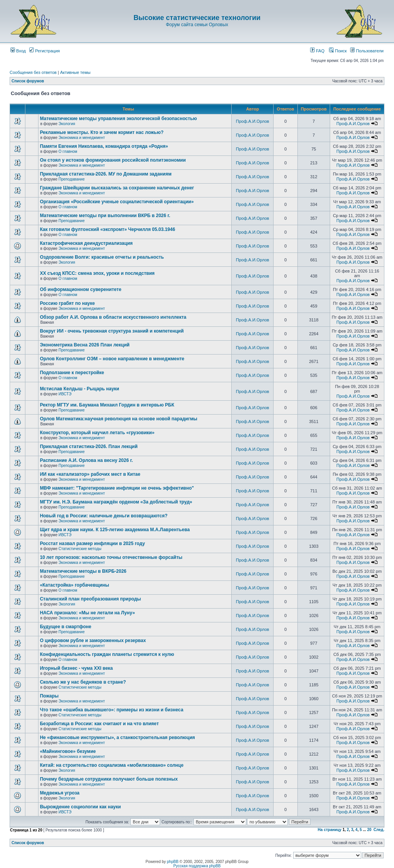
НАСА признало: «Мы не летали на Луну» (88, 613)
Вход (18, 51)
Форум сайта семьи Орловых (197, 25)
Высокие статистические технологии (197, 18)
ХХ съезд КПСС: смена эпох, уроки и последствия (97, 273)
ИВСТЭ (65, 394)
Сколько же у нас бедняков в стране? (83, 682)
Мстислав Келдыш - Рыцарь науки (80, 389)
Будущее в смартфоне (66, 627)
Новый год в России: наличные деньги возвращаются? (104, 516)
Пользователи (367, 51)
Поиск (338, 51)
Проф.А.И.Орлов (252, 121)
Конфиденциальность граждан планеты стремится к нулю (107, 654)
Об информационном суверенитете (81, 289)
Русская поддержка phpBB (197, 866)
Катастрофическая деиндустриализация (86, 243)
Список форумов (28, 81)
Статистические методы (80, 549)
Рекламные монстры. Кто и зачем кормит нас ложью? (102, 132)
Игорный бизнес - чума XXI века (77, 668)
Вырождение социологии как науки (81, 807)
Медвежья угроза (60, 793)
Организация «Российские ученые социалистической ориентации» (117, 202)
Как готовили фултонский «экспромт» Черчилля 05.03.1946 (108, 229)
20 (369, 830)
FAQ (317, 51)
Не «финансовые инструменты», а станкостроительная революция (118, 738)
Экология (67, 124)
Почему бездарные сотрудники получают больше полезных (109, 779)
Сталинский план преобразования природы (91, 599)
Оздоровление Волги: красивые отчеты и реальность (102, 257)
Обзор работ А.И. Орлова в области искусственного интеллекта (113, 317)
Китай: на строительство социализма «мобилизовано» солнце (112, 765)
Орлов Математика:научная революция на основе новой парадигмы (119, 419)
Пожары (49, 696)
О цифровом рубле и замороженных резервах (93, 641)
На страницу (330, 830)
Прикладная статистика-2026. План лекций (89, 447)
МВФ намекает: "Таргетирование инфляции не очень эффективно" (117, 488)
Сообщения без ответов (33, 72)
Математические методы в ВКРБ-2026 (83, 571)
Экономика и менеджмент (82, 138)
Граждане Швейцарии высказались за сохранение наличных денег (117, 188)
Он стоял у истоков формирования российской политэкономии (113, 160)
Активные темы (75, 72)
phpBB (173, 862)
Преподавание (72, 179)
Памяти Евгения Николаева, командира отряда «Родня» (104, 146)
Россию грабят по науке (68, 303)
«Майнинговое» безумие (68, 751)
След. (379, 830)
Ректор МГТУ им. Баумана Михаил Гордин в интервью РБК (107, 405)
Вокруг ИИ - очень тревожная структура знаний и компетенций (112, 331)
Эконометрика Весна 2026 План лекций (85, 345)
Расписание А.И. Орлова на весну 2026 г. (87, 460)
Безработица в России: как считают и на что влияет (99, 724)
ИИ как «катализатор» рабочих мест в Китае (90, 474)
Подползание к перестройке (72, 373)
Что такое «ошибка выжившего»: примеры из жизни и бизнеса (112, 710)
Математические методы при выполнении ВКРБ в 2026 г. (105, 216)
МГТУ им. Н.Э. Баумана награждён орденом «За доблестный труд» (116, 502)
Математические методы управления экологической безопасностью (119, 119)
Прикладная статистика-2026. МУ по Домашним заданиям (106, 174)
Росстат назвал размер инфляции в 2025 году (93, 544)
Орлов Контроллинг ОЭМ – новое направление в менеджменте (112, 359)
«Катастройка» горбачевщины (75, 585)
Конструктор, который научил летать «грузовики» (97, 433)
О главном (68, 151)
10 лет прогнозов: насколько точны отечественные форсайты (111, 557)
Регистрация (44, 51)
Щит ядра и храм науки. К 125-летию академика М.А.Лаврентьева (115, 530)
